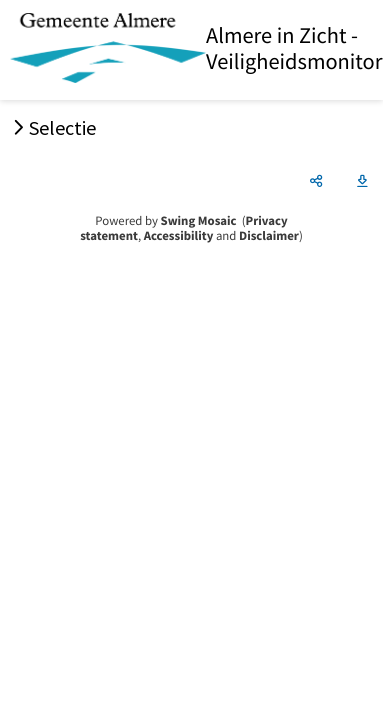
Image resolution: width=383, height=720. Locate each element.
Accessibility (179, 236)
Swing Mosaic (199, 221)
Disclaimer (269, 236)
